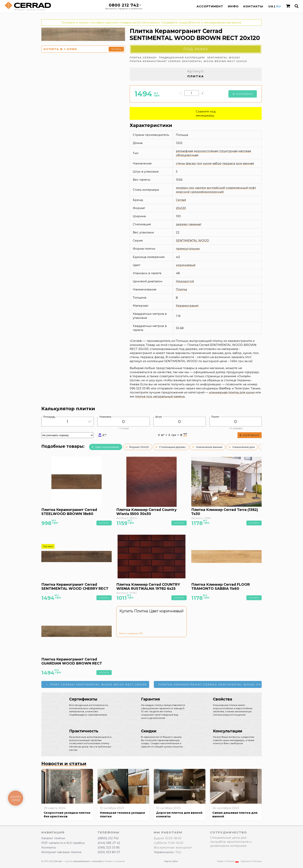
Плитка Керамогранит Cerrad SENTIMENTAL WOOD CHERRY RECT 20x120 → (210, 684)
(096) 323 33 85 (109, 847)
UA (271, 6)
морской (183, 192)
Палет (215, 417)
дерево (182, 224)
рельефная (184, 151)
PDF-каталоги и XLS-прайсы (63, 843)
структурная (228, 151)
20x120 (181, 208)
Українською (164, 852)
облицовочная (187, 155)
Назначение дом (243, 447)
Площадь (49, 417)
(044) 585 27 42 (109, 843)
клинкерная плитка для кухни (232, 392)
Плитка (181, 289)
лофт (252, 188)
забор (217, 163)
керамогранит (81, 861)
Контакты (253, 6)
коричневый (186, 265)
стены (180, 163)
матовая (245, 151)
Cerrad (181, 200)
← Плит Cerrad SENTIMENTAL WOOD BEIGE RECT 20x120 (96, 684)
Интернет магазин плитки (61, 852)
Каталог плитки (53, 838)
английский (216, 188)
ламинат (195, 224)
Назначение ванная (209, 447)
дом (239, 163)
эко (192, 188)
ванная (248, 163)
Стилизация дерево (172, 447)
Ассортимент (210, 6)
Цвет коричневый (107, 447)
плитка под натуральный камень (160, 396)
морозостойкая (206, 151)
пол (199, 163)
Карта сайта (171, 861)
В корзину (243, 94)
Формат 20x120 (139, 447)
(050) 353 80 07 (109, 852)
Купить (117, 49)
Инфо (233, 6)
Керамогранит (187, 306)
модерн (182, 188)
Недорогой (185, 281)
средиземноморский (207, 192)
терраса (229, 163)
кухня (207, 163)
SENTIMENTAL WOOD (192, 240)
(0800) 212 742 (108, 838)
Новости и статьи (64, 764)
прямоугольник (188, 249)
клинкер (97, 861)
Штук (159, 417)
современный (237, 188)
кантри (201, 188)
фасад (191, 163)
